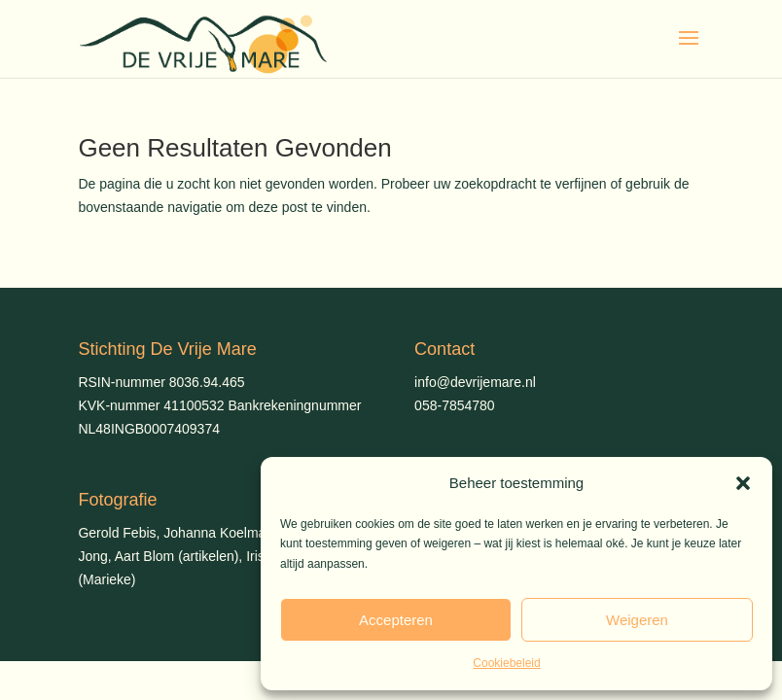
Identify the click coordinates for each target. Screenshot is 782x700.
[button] (743, 483)
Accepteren (396, 620)
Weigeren (637, 620)
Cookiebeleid (506, 663)
